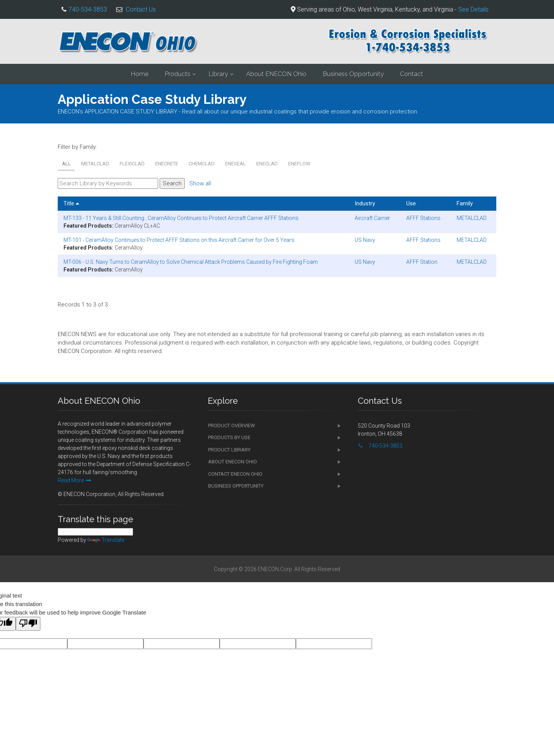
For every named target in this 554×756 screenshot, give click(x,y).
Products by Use (229, 437)
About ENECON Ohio (276, 74)
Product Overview (232, 425)
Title (71, 203)
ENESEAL (235, 164)
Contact (412, 74)
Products (178, 74)
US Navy (365, 240)
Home (140, 74)
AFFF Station (422, 262)
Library (218, 74)
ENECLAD (267, 164)
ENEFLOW (299, 164)
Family (465, 203)
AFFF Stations (423, 218)
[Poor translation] (28, 624)
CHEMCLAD (202, 164)
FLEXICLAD (132, 164)
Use (411, 203)
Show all (200, 183)
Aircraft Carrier (372, 218)
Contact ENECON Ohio (235, 474)
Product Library (229, 450)
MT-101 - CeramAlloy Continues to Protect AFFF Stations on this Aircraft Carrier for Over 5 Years (179, 240)
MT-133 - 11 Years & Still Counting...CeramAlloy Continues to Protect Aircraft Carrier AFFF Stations (181, 218)
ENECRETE (167, 164)
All (66, 164)
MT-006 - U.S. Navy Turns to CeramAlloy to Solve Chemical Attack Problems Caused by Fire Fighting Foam (191, 262)
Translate (106, 540)
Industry (365, 203)
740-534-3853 (88, 9)
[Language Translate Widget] (95, 532)
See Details (473, 9)
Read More (74, 480)
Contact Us (141, 9)
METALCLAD (95, 164)
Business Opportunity (353, 74)
